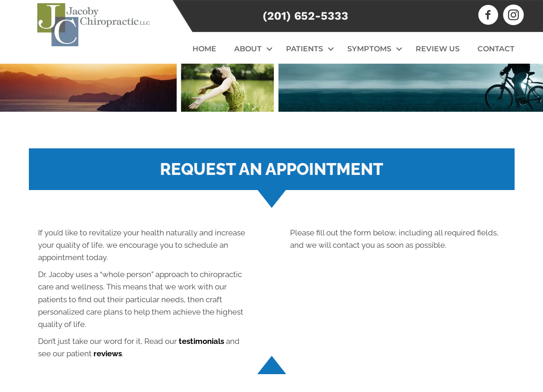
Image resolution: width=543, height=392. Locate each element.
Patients (304, 49)
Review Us (438, 49)
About (248, 49)
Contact (496, 49)
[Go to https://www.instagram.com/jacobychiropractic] (513, 16)
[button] (269, 49)
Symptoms (369, 49)
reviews (108, 354)
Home (204, 49)
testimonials (201, 341)
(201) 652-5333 (305, 16)
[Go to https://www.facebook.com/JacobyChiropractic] (488, 16)
